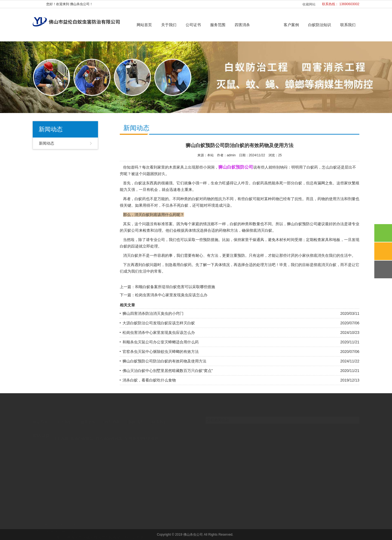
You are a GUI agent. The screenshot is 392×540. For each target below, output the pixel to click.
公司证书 (193, 25)
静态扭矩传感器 (109, 434)
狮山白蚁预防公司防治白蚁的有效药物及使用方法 (164, 361)
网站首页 (144, 25)
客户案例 (291, 25)
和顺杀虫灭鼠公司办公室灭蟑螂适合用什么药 (161, 342)
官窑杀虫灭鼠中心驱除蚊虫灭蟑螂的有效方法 (161, 352)
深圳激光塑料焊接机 (142, 434)
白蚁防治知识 (320, 25)
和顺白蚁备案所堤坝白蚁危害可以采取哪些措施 (175, 287)
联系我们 (348, 25)
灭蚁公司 (131, 230)
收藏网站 (309, 4)
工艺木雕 (61, 434)
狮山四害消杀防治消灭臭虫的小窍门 (153, 313)
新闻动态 (267, 25)
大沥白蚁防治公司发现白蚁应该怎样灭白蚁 (159, 323)
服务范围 (218, 25)
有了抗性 (295, 199)
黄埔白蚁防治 (82, 434)
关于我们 (169, 25)
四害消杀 (242, 25)
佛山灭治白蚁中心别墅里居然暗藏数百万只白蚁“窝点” (168, 371)
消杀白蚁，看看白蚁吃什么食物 (149, 380)
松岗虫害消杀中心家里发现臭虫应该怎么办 (171, 295)
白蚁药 (186, 265)
